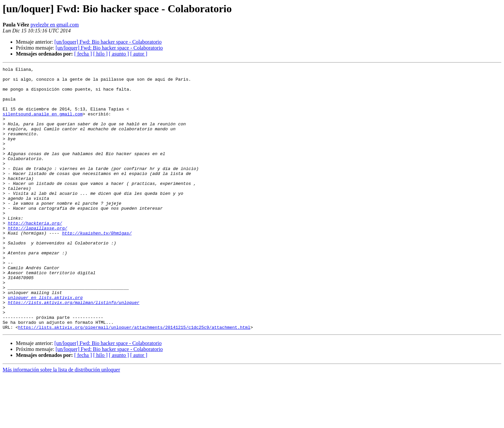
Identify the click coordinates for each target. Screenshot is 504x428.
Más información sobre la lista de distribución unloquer (61, 422)
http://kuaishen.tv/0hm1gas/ (97, 267)
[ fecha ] (83, 54)
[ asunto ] (119, 54)
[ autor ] (139, 54)
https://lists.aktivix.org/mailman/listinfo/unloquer (74, 350)
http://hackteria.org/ (35, 255)
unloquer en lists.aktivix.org (45, 344)
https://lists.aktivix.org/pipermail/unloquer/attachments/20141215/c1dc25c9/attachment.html (134, 380)
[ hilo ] (101, 54)
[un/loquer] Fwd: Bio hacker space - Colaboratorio (108, 42)
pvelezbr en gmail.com (55, 25)
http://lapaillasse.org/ (38, 261)
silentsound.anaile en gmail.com (43, 124)
